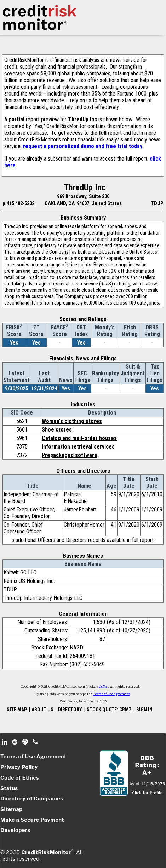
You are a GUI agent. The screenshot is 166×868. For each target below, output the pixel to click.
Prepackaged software (70, 455)
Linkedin (5, 742)
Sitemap (12, 809)
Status (9, 788)
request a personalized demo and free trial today (83, 146)
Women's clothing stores (72, 421)
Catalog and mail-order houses (79, 438)
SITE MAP (17, 710)
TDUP (157, 203)
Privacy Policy (19, 767)
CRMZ (103, 687)
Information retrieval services (78, 447)
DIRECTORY (70, 710)
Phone (36, 742)
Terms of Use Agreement (111, 694)
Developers (15, 830)
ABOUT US (42, 710)
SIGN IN (144, 710)
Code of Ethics (20, 778)
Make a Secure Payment (32, 820)
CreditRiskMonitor (46, 852)
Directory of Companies (32, 799)
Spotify (15, 742)
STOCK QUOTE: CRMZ (109, 710)
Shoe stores (57, 430)
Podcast (26, 742)
